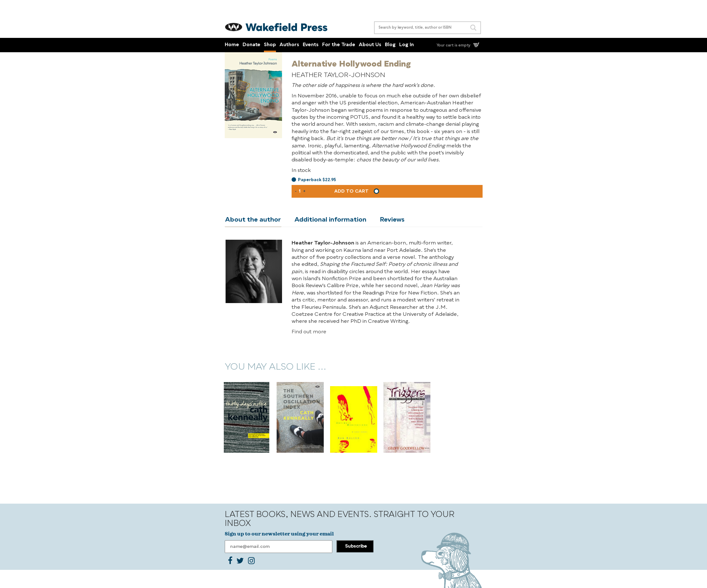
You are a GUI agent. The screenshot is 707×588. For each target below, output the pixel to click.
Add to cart (351, 191)
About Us (370, 45)
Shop (270, 45)
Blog (390, 45)
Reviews (390, 220)
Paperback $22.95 (317, 180)
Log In (407, 45)
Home (232, 45)
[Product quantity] (300, 191)
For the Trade (339, 45)
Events (311, 45)
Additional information (329, 220)
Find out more (309, 332)
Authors (289, 45)
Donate (251, 45)
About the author (253, 220)
